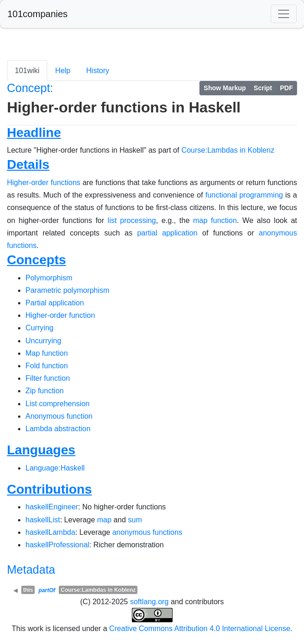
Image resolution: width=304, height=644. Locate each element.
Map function (47, 353)
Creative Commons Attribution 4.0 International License (200, 629)
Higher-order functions (44, 183)
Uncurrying (43, 341)
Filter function (48, 378)
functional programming (244, 195)
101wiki (27, 71)
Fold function (47, 366)
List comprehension (58, 404)
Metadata (31, 570)
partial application (167, 233)
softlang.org (149, 602)
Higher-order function (60, 315)
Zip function (45, 391)
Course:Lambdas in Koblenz (228, 150)
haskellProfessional (57, 545)
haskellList (43, 520)
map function (215, 220)
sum (135, 520)
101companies (37, 14)
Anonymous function (59, 416)
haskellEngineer (52, 507)
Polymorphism (49, 278)
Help (63, 71)
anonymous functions (147, 532)
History (98, 71)
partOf (47, 590)
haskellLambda (50, 532)
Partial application (55, 303)
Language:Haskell (55, 468)
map (104, 520)
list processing (132, 220)
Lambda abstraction (58, 429)
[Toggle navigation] (284, 14)
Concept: (30, 88)
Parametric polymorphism (67, 290)
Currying (39, 328)
